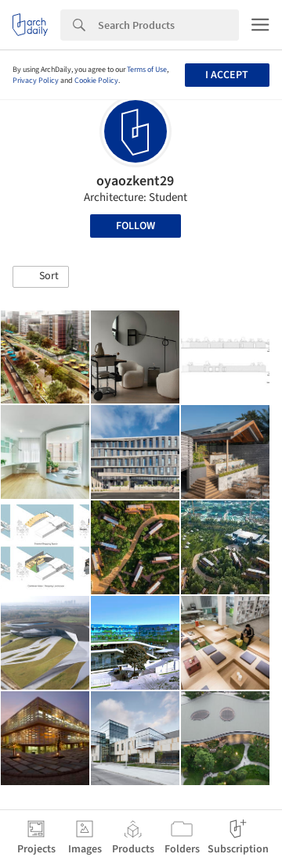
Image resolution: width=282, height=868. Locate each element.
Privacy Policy (36, 81)
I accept (227, 75)
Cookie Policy (96, 81)
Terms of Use (147, 70)
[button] (41, 277)
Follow (136, 226)
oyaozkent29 (135, 181)
